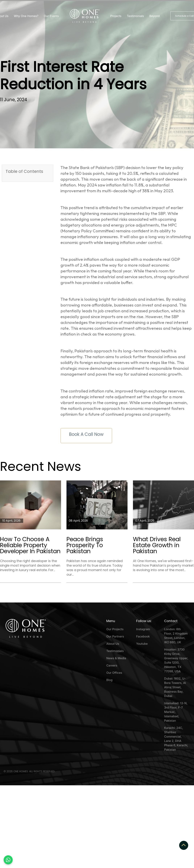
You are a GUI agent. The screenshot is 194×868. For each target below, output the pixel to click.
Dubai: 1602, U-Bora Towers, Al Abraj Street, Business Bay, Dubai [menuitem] (175, 687)
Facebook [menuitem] (143, 636)
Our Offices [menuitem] (114, 673)
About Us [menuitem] (113, 644)
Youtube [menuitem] (142, 644)
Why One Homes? (26, 16)
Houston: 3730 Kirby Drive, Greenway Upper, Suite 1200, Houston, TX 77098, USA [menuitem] (176, 660)
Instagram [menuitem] (143, 629)
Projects (116, 16)
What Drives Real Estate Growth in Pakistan (157, 545)
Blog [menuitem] (109, 680)
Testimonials (135, 16)
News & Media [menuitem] (116, 658)
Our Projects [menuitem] (115, 629)
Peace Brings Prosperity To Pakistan (85, 545)
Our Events (51, 16)
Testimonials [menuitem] (115, 651)
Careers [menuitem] (112, 665)
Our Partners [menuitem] (115, 636)
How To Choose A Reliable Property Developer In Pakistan (30, 545)
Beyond (154, 16)
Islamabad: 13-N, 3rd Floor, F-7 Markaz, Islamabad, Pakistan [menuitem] (176, 712)
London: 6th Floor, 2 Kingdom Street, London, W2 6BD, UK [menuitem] (176, 636)
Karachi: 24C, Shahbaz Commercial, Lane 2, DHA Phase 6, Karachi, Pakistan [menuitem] (176, 739)
